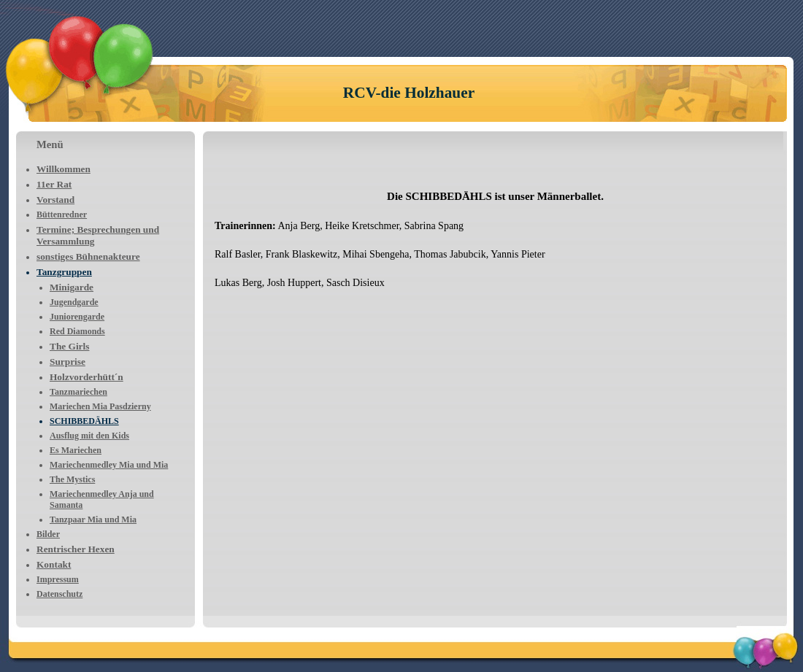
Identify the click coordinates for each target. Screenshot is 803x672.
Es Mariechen (76, 450)
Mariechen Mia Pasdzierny (100, 406)
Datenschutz (59, 594)
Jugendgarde (74, 302)
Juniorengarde (77, 317)
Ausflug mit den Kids (89, 436)
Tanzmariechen (78, 392)
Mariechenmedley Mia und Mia (109, 465)
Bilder (48, 534)
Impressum (58, 579)
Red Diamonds (77, 331)
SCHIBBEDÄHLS (84, 421)
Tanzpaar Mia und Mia (93, 520)
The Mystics (72, 479)
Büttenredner (62, 215)
